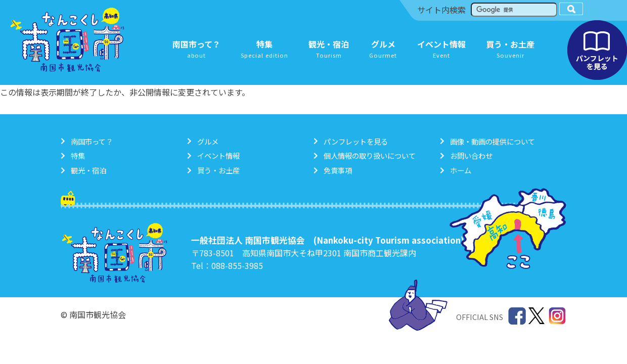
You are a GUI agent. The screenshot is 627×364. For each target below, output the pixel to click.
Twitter (537, 316)
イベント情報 (218, 155)
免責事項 (338, 170)
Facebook (517, 316)
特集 (78, 155)
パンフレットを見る (597, 50)
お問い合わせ (471, 155)
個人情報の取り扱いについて (370, 155)
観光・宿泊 (88, 170)
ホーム (461, 170)
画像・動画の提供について (492, 141)
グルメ (208, 141)
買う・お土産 (218, 170)
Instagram (557, 316)
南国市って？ (92, 141)
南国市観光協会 (67, 40)
